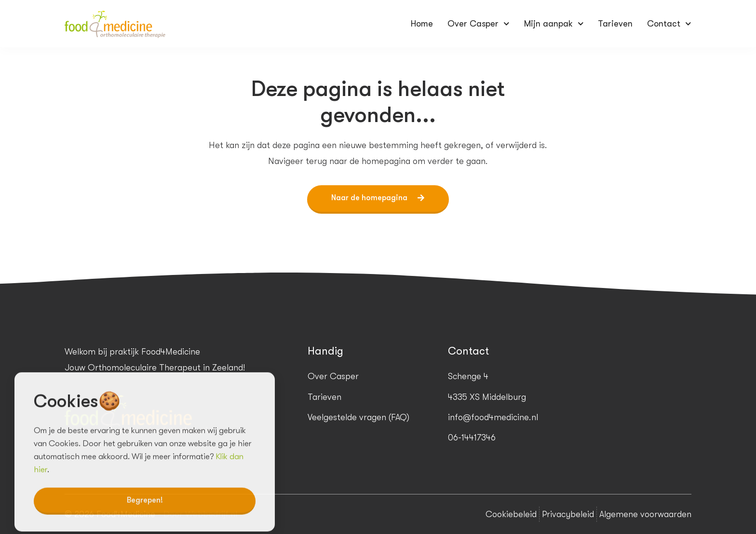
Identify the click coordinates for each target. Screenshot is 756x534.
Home (422, 24)
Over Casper (479, 24)
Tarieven (615, 24)
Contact (669, 24)
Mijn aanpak (554, 24)
